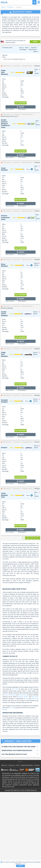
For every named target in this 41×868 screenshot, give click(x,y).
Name (27, 48)
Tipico (6, 695)
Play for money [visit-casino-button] (20, 103)
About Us (4, 765)
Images (20, 107)
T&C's (18, 765)
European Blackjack (4, 401)
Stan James (35, 697)
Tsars (27, 699)
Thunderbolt (12, 695)
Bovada (5, 710)
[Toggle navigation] (38, 2)
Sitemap (37, 765)
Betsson (21, 697)
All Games (10, 7)
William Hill (35, 699)
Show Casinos (10, 109)
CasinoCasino (23, 695)
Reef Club (15, 689)
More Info (23, 864)
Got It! (20, 866)
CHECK (35, 42)
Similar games (23, 109)
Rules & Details (37, 72)
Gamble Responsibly (27, 765)
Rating (36, 52)
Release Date (33, 50)
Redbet (26, 697)
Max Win (34, 48)
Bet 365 (11, 708)
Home (3, 7)
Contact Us (12, 765)
